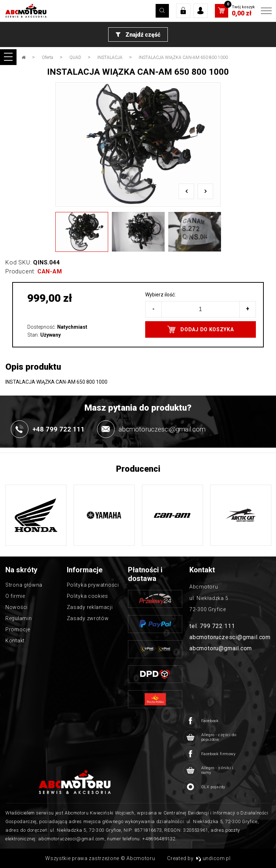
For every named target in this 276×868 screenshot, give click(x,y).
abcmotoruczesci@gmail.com (230, 637)
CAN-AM (50, 271)
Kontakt (15, 641)
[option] (138, 144)
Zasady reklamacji (90, 607)
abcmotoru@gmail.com (221, 648)
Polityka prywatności (93, 585)
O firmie (15, 596)
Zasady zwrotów (88, 618)
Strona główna (24, 585)
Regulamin (19, 618)
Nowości (17, 607)
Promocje (18, 629)
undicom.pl (213, 858)
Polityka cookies (88, 596)
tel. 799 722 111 (212, 626)
